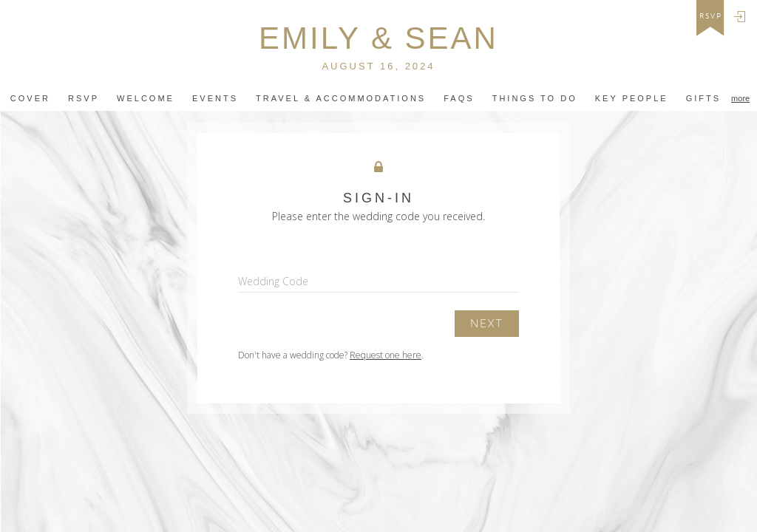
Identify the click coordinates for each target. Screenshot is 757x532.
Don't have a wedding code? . (331, 355)
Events (215, 98)
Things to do (535, 98)
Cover (30, 98)
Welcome (146, 98)
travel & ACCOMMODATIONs (341, 98)
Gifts (703, 98)
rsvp (711, 16)
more (740, 98)
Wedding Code (273, 281)
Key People (632, 98)
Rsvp (84, 98)
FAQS (459, 98)
